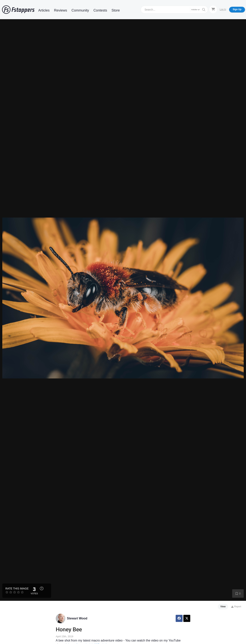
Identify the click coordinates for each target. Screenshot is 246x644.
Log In (223, 9)
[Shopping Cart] (213, 9)
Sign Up (237, 9)
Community (80, 10)
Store (116, 10)
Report (236, 607)
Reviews (61, 10)
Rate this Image (17, 589)
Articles (44, 10)
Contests (100, 10)
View (223, 607)
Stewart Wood (77, 618)
